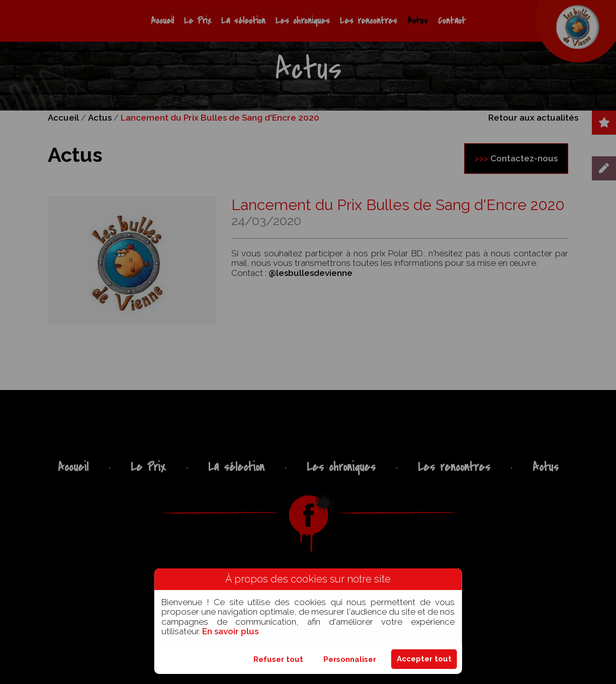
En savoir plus (230, 631)
